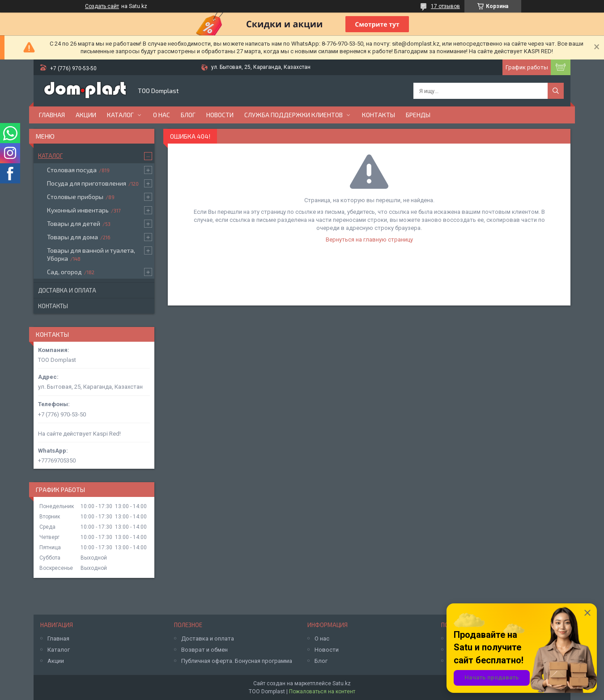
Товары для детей (74, 223)
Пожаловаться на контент (322, 692)
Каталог (120, 115)
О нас (162, 115)
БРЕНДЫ (418, 115)
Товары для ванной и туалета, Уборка (91, 254)
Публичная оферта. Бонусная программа (237, 661)
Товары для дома (72, 237)
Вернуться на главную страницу (369, 240)
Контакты (379, 115)
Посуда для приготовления (87, 183)
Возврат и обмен (204, 650)
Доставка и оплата (67, 290)
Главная (52, 115)
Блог (188, 115)
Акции (86, 115)
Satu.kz (342, 683)
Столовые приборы (75, 197)
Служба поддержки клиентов (293, 115)
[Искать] (556, 91)
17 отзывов (445, 6)
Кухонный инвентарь (78, 210)
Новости (220, 115)
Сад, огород (64, 272)
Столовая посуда (72, 170)
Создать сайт (102, 6)
